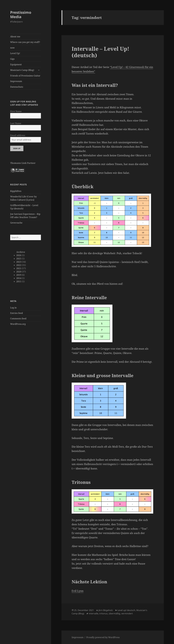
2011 (19, 281)
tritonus (104, 613)
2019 (19, 275)
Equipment (16, 64)
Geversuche (16, 223)
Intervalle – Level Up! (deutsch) (100, 52)
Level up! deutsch (126, 610)
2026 (19, 255)
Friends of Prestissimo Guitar (25, 76)
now (12, 48)
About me (15, 37)
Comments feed (18, 319)
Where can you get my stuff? (25, 42)
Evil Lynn (78, 591)
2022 (19, 265)
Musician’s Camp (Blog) (22, 70)
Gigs (12, 59)
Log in (13, 308)
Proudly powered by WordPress (103, 637)
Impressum (16, 81)
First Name (16, 111)
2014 (19, 278)
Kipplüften (16, 191)
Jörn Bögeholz (106, 610)
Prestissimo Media (21, 15)
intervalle (94, 613)
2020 (19, 272)
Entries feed (17, 313)
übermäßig (114, 613)
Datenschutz (17, 87)
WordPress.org (18, 324)
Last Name (16, 123)
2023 (19, 262)
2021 (19, 268)
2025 (19, 259)
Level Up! (15, 53)
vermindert (127, 613)
